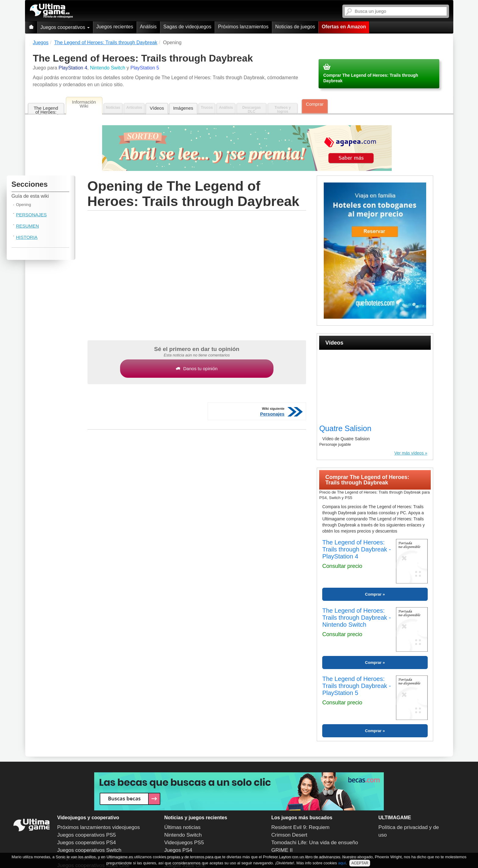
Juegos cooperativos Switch (89, 850)
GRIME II (282, 850)
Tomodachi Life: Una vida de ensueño (315, 843)
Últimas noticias (182, 827)
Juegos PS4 (178, 850)
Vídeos (157, 108)
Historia (27, 237)
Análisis (148, 27)
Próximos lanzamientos (243, 27)
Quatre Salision (345, 428)
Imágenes (183, 108)
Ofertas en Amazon (344, 27)
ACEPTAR (360, 863)
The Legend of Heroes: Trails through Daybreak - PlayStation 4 (357, 549)
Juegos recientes (115, 27)
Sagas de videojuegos (187, 27)
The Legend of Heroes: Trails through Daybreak (46, 110)
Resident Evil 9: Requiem (300, 827)
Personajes (32, 215)
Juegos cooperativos (65, 27)
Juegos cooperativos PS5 (87, 835)
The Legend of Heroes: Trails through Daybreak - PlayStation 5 (357, 686)
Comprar (315, 104)
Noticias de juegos (295, 27)
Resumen (28, 226)
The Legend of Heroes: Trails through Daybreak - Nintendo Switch (357, 618)
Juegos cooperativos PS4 (87, 843)
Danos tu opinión (197, 368)
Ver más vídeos (409, 453)
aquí (342, 863)
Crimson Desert (289, 835)
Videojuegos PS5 (184, 843)
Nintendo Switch (183, 835)
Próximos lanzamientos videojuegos (99, 827)
